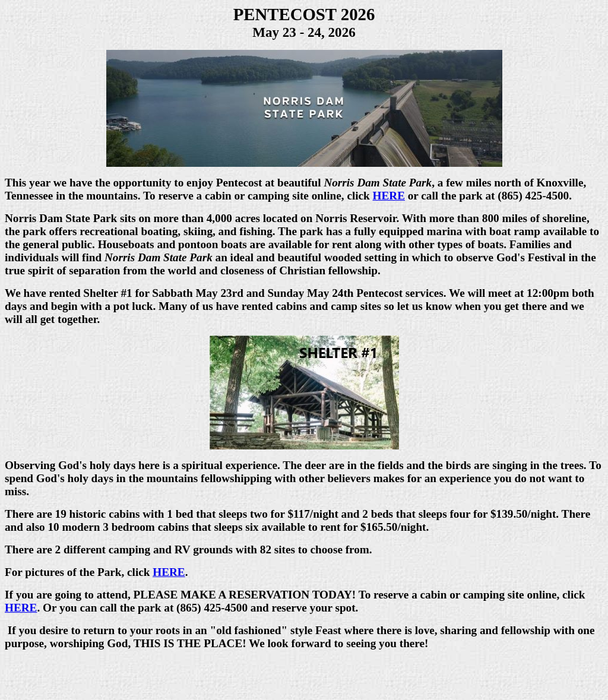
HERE (389, 196)
